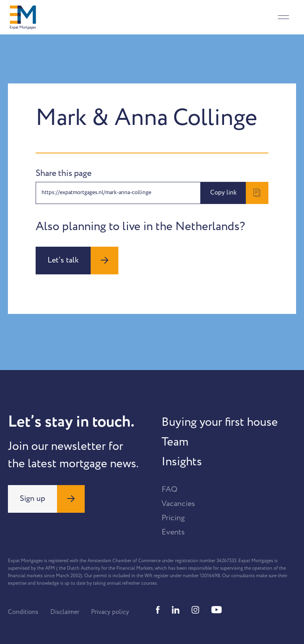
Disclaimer (65, 612)
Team (175, 442)
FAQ (169, 489)
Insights (182, 462)
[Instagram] (196, 610)
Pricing (173, 518)
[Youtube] (217, 610)
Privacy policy (110, 612)
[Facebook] (158, 610)
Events (173, 532)
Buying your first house (220, 422)
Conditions (23, 612)
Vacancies (178, 504)
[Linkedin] (176, 610)
